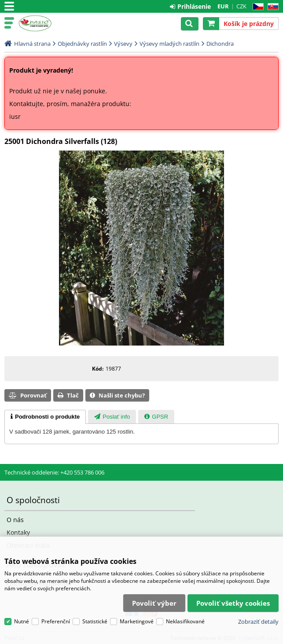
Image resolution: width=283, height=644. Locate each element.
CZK (241, 6)
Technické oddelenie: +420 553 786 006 (54, 472)
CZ (256, 7)
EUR (223, 6)
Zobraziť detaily (258, 622)
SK (271, 7)
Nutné (22, 621)
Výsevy (123, 44)
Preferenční (56, 621)
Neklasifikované (185, 621)
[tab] (45, 417)
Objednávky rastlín (82, 44)
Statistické (95, 621)
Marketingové (137, 621)
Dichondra (220, 44)
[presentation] (45, 417)
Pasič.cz (45, 23)
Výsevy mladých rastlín (169, 44)
